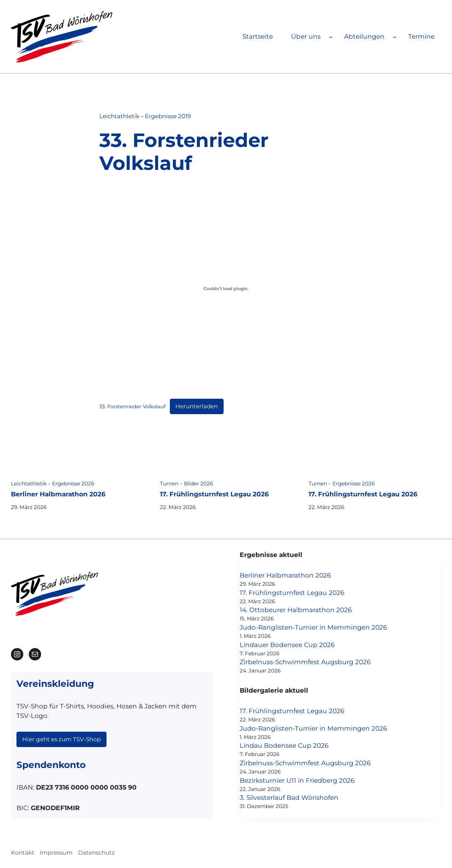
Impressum (56, 853)
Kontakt (23, 853)
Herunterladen (197, 406)
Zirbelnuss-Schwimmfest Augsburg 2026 (305, 662)
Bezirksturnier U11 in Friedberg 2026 (297, 780)
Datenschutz (96, 853)
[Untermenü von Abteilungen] (395, 36)
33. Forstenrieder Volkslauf (132, 407)
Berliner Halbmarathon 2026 (58, 494)
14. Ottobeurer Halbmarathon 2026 (296, 610)
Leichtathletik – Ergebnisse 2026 (53, 483)
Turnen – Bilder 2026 (186, 483)
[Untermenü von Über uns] (331, 36)
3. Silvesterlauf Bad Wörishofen (289, 798)
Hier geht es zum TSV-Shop (61, 739)
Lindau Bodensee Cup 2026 (284, 746)
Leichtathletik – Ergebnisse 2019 (145, 116)
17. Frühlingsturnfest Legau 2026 (214, 494)
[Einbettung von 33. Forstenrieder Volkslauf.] (226, 289)
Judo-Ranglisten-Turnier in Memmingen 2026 (313, 627)
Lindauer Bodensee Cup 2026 (287, 645)
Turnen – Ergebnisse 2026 (342, 483)
